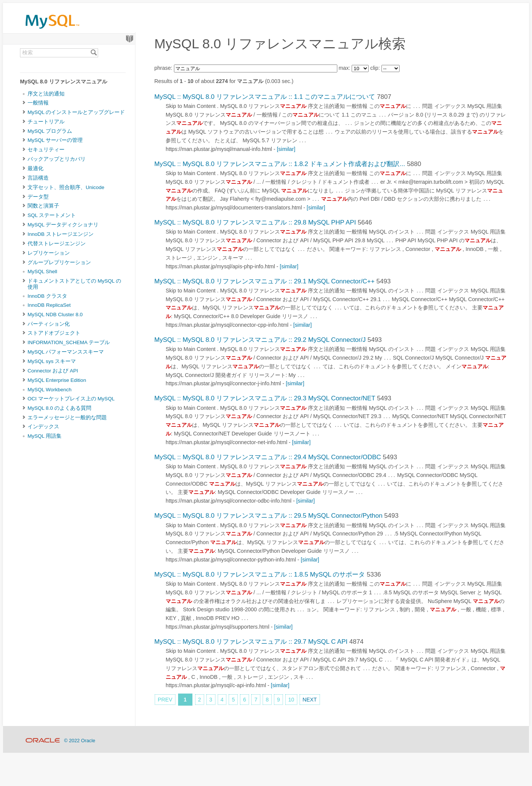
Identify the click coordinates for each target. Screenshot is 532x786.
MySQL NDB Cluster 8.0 (55, 315)
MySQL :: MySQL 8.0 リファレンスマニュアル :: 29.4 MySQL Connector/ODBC (268, 457)
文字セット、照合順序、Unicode (66, 187)
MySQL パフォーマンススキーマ (66, 352)
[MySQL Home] (52, 30)
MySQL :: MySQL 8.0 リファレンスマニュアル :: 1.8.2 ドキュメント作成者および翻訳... (280, 164)
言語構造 (38, 178)
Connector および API (53, 371)
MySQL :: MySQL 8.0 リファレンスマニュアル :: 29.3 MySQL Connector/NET (265, 398)
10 (291, 700)
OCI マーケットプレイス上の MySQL (71, 399)
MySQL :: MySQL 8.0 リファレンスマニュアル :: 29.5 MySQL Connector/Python (268, 516)
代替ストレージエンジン (57, 244)
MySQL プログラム (50, 131)
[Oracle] (43, 741)
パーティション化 (49, 324)
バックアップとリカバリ (57, 159)
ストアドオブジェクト (54, 333)
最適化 (35, 168)
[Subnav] (24, 103)
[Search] (94, 53)
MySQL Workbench (50, 390)
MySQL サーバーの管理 (55, 140)
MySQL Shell (42, 271)
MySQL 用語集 (45, 436)
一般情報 (38, 103)
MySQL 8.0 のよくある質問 (59, 408)
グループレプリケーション (59, 262)
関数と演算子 (43, 206)
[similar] (286, 149)
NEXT (310, 700)
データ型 (38, 197)
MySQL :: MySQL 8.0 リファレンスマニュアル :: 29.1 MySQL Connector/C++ (264, 281)
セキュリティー (46, 150)
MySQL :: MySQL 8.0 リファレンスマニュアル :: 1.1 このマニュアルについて (265, 97)
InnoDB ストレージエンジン (61, 234)
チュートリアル (46, 122)
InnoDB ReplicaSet (49, 305)
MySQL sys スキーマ (52, 361)
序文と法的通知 (46, 94)
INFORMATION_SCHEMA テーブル (69, 342)
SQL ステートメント (52, 215)
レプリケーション (49, 253)
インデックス (43, 427)
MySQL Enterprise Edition (57, 380)
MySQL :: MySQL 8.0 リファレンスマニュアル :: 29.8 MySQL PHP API (255, 222)
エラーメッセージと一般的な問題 (67, 418)
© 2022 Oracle (80, 741)
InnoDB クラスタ (47, 296)
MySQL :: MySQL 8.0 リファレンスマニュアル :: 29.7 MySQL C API (251, 642)
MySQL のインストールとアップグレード (76, 112)
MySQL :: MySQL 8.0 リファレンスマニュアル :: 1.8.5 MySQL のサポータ (260, 575)
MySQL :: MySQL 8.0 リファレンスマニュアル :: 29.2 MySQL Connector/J (260, 340)
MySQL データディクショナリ (63, 225)
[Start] (130, 39)
